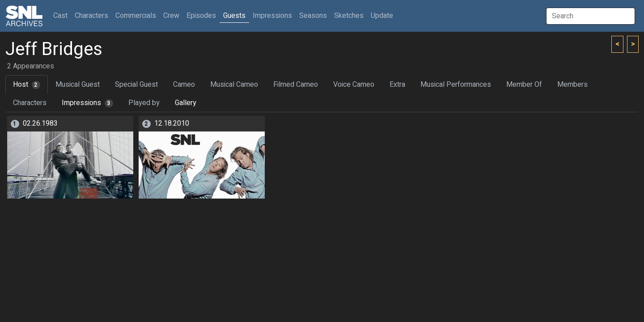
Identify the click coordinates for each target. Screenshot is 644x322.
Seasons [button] (313, 16)
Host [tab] (27, 85)
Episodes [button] (201, 16)
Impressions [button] (272, 16)
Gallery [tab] (186, 103)
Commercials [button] (136, 16)
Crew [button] (171, 16)
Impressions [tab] (87, 103)
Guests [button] (234, 16)
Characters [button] (91, 16)
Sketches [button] (349, 16)
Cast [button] (62, 15)
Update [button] (382, 16)
